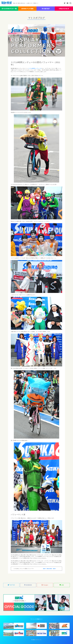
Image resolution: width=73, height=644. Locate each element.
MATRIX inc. (38, 640)
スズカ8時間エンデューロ (35, 68)
